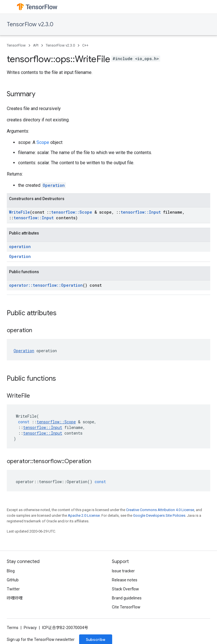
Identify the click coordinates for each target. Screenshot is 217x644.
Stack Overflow (125, 589)
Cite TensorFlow (126, 607)
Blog (11, 571)
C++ (85, 45)
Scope (43, 142)
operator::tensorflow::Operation (46, 285)
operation (20, 247)
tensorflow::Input (141, 212)
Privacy (30, 628)
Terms (13, 628)
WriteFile (19, 212)
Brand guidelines (127, 598)
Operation (54, 185)
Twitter (13, 589)
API (36, 45)
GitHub (13, 580)
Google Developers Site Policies (159, 515)
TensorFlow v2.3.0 (30, 24)
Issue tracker (123, 571)
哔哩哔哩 (15, 598)
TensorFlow (16, 45)
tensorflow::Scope (72, 212)
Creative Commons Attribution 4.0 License (160, 510)
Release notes (125, 580)
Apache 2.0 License (84, 515)
